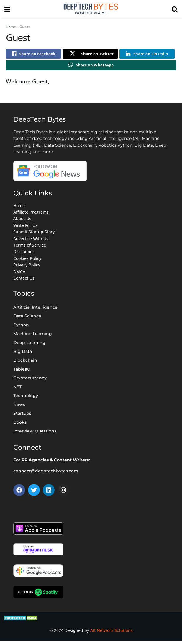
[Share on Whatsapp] (91, 67)
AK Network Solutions (112, 633)
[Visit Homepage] (91, 9)
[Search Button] (175, 9)
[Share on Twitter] (90, 55)
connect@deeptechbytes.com (46, 473)
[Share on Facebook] (33, 55)
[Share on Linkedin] (147, 55)
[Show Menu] (7, 9)
